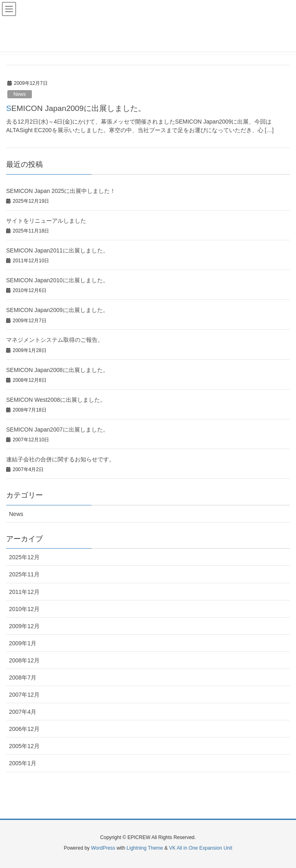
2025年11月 (24, 574)
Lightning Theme (145, 848)
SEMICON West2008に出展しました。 (56, 400)
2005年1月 (23, 763)
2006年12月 (24, 729)
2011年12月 (24, 592)
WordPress (103, 848)
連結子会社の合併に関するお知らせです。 (60, 459)
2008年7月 (23, 678)
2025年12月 (24, 557)
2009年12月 (24, 626)
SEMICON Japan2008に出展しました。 (57, 370)
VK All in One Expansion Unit (201, 848)
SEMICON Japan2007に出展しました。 (57, 430)
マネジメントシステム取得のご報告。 (55, 340)
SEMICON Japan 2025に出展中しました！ (61, 191)
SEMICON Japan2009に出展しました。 (76, 108)
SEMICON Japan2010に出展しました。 (57, 280)
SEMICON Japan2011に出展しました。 (57, 250)
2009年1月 (23, 643)
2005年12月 (24, 746)
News (20, 94)
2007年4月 (23, 712)
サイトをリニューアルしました (46, 221)
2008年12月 (24, 660)
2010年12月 (24, 609)
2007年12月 (24, 695)
